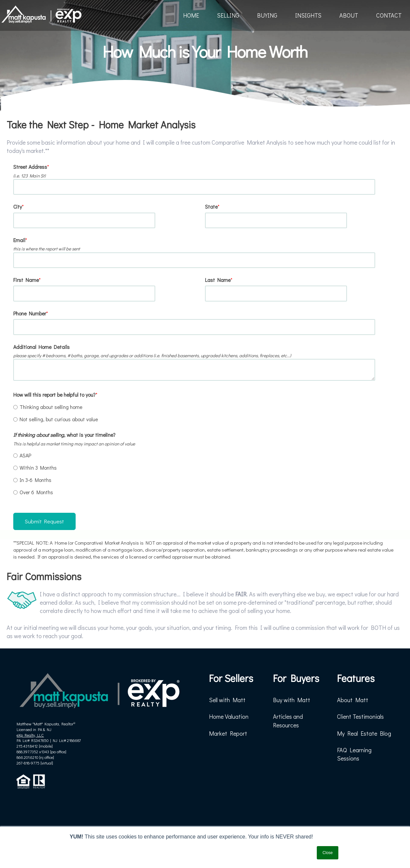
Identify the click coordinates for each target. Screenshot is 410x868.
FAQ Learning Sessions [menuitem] (354, 754)
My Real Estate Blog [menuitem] (364, 733)
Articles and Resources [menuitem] (288, 721)
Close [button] (328, 853)
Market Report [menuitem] (228, 733)
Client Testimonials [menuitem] (360, 716)
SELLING (228, 15)
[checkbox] (204, 413)
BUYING (267, 15)
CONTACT (389, 15)
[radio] (204, 407)
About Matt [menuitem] (353, 700)
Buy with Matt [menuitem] (292, 700)
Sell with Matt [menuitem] (227, 700)
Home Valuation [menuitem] (229, 716)
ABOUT (349, 15)
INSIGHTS (308, 15)
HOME (191, 15)
